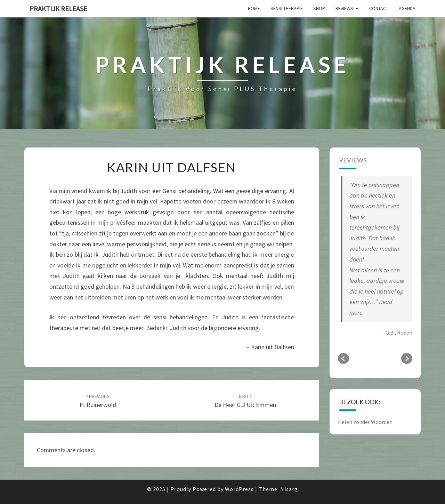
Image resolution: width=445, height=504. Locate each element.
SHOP (319, 8)
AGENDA (407, 8)
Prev (343, 359)
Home (254, 8)
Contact (379, 8)
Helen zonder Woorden (365, 422)
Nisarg (289, 489)
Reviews (344, 8)
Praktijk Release (58, 9)
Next (407, 359)
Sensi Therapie (287, 8)
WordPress (239, 489)
